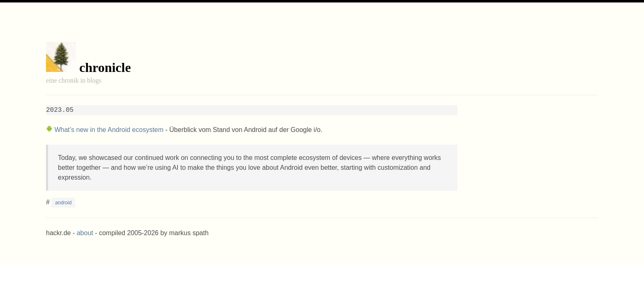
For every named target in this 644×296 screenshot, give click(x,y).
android (63, 203)
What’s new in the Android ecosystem (109, 130)
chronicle (105, 67)
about (85, 233)
